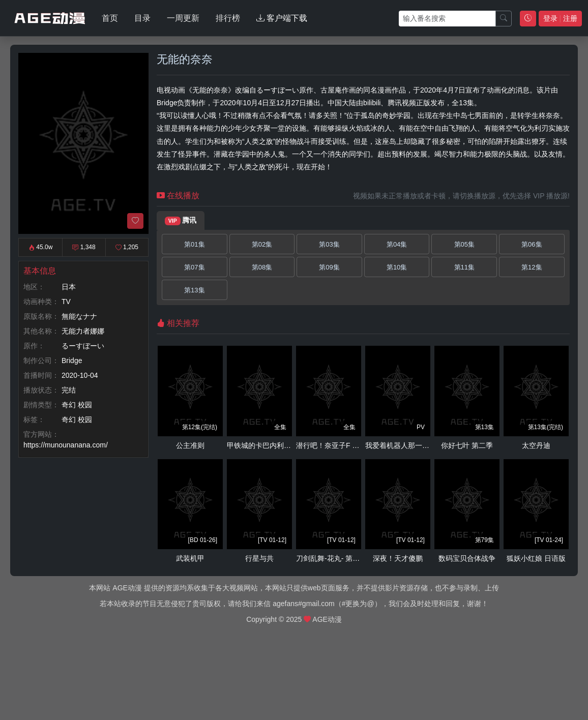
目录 (142, 18)
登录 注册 (560, 18)
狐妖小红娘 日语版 (536, 558)
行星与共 (259, 558)
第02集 (262, 244)
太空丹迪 (536, 445)
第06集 (532, 244)
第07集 (194, 267)
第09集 (329, 267)
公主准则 (190, 445)
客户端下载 (282, 18)
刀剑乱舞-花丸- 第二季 (331, 558)
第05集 (464, 244)
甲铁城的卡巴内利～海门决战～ (277, 445)
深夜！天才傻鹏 (398, 558)
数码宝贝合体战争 (467, 558)
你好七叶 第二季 (467, 445)
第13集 (194, 290)
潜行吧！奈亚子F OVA (331, 445)
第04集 (397, 244)
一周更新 (183, 18)
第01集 (194, 244)
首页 (110, 18)
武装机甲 (190, 558)
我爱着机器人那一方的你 (404, 445)
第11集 (464, 267)
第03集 (329, 244)
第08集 (262, 267)
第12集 (532, 267)
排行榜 (228, 18)
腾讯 (181, 221)
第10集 (397, 267)
